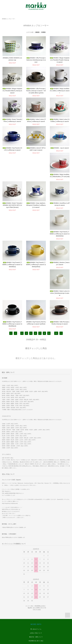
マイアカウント (36, 596)
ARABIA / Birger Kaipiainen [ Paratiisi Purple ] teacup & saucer (60, 60)
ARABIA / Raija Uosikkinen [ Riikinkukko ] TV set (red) (12, 178)
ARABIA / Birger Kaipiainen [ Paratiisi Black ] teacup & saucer (12, 91)
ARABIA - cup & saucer (60, 148)
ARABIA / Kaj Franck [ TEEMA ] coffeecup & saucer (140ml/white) (36, 209)
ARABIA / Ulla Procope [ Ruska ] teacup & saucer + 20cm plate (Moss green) (36, 91)
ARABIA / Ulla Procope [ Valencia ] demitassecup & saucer (36, 60)
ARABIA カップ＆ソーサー (9, 19)
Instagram (36, 623)
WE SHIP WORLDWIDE (36, 603)
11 (56, 280)
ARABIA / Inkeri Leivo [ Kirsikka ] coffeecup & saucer (60, 120)
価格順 (37, 32)
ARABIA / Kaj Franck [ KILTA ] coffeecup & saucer (12, 149)
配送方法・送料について (36, 584)
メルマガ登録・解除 (36, 600)
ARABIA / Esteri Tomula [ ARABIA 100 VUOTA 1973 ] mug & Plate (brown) (36, 179)
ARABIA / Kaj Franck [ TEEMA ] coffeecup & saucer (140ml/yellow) (12, 240)
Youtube (36, 631)
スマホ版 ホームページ (36, 611)
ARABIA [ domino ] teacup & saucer (36, 239)
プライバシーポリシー (36, 592)
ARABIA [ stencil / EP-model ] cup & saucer (36, 149)
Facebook (36, 619)
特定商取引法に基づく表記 (36, 588)
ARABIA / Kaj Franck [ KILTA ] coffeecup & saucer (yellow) (36, 270)
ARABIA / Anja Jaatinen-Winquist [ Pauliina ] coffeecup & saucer (60, 179)
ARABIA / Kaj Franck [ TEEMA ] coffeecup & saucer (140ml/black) (12, 271)
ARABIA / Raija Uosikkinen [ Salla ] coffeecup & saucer (60, 91)
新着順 (43, 32)
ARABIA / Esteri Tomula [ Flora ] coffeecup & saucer (12, 120)
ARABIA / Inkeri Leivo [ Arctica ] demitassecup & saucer (60, 240)
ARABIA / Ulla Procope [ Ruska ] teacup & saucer (60, 270)
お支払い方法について (36, 580)
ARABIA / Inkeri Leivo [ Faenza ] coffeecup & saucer (36, 120)
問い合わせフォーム (36, 576)
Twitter (36, 627)
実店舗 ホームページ (36, 607)
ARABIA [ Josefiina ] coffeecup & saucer (12, 208)
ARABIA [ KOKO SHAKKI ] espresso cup (12, 59)
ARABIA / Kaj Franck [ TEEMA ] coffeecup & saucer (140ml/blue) (60, 209)
